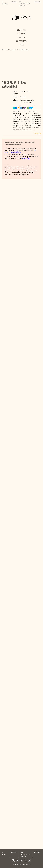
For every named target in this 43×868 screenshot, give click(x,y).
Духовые (21, 37)
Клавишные (22, 30)
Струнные (21, 34)
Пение (22, 45)
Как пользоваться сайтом (24, 4)
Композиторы (21, 41)
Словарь (14, 2)
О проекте (5, 3)
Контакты (38, 2)
